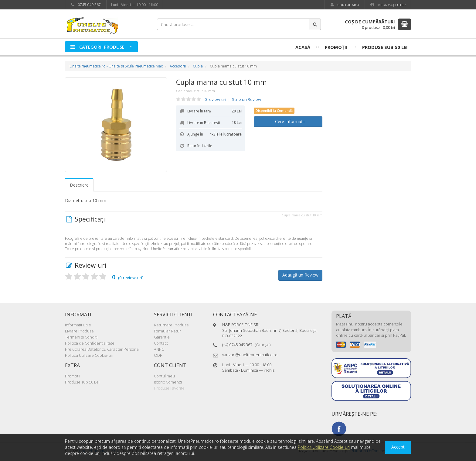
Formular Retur (167, 331)
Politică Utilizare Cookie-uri (89, 355)
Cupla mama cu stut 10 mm (221, 82)
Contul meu (344, 5)
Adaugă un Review (300, 275)
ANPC (159, 349)
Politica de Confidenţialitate (90, 343)
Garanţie (162, 337)
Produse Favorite (169, 388)
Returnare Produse (171, 325)
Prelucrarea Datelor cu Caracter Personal (102, 349)
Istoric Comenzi (168, 382)
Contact (161, 343)
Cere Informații (288, 121)
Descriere (79, 185)
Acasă (303, 47)
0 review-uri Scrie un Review (233, 99)
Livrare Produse (79, 331)
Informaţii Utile (388, 5)
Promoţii (336, 47)
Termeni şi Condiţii (82, 337)
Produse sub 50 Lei (385, 47)
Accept (398, 447)
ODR (158, 355)
